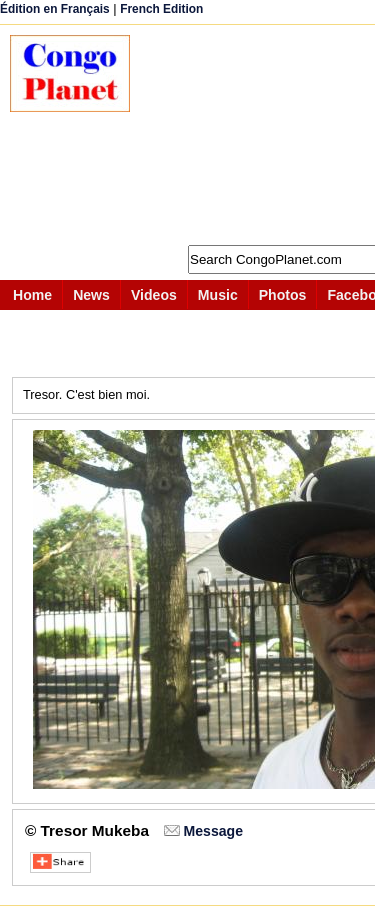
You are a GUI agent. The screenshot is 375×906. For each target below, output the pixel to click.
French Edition (161, 9)
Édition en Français (55, 9)
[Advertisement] (262, 135)
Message (213, 831)
